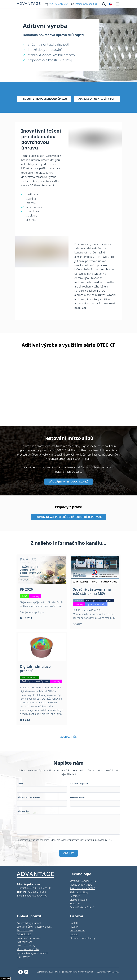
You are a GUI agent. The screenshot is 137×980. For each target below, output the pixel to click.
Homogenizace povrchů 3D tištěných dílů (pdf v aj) (68, 517)
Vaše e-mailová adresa (29, 798)
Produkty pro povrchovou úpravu (44, 99)
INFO (24, 596)
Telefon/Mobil (78, 798)
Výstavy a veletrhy (96, 604)
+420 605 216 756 (58, 4)
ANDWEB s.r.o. (112, 972)
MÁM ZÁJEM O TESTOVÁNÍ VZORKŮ (68, 482)
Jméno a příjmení (79, 784)
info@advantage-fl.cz (86, 4)
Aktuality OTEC (29, 677)
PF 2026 (26, 589)
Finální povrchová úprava (99, 600)
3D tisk (78, 600)
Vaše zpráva (23, 812)
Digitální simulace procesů (35, 669)
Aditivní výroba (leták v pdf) (97, 99)
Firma (20, 784)
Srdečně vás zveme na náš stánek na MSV (92, 591)
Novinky (35, 596)
